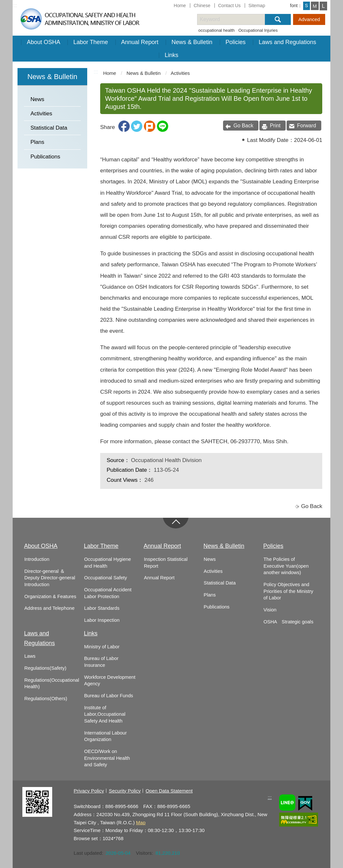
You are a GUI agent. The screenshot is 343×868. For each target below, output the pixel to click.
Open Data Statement (169, 791)
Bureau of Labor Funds (108, 696)
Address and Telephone (49, 608)
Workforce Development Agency (110, 681)
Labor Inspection (102, 620)
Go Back (243, 126)
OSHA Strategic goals (289, 622)
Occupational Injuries (258, 30)
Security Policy (125, 791)
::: (15, 5)
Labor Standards (102, 608)
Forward (307, 126)
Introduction (37, 559)
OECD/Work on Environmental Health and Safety (107, 758)
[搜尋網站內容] (237, 19)
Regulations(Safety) (45, 668)
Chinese (202, 6)
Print (275, 126)
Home (180, 6)
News (37, 99)
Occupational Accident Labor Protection (108, 593)
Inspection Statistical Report (166, 563)
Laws (30, 656)
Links (171, 55)
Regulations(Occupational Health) (52, 683)
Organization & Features (50, 596)
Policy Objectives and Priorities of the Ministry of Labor (288, 591)
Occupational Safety (105, 578)
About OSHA (44, 42)
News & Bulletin (192, 42)
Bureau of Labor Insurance (101, 662)
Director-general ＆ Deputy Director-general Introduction (50, 578)
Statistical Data (49, 128)
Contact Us (230, 6)
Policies (236, 42)
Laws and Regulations (287, 42)
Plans (37, 142)
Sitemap (257, 6)
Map (141, 822)
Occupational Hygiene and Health (107, 563)
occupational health (217, 30)
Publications (45, 157)
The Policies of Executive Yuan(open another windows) (286, 566)
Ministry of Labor (102, 647)
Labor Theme (91, 42)
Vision (270, 610)
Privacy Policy (89, 791)
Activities (41, 114)
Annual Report (140, 42)
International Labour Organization (105, 736)
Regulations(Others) (46, 699)
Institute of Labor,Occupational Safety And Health (105, 714)
